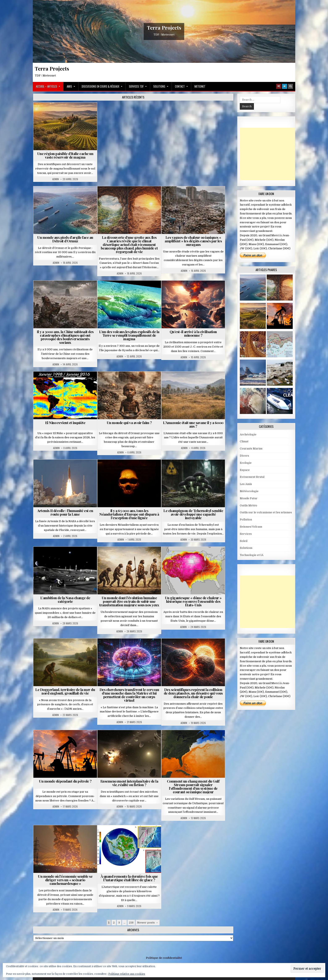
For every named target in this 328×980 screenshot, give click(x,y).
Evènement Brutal (252, 477)
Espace (245, 470)
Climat (244, 441)
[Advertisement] (271, 154)
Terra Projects (164, 28)
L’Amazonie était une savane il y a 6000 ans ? (193, 424)
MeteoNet (200, 86)
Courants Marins (251, 449)
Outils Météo (249, 505)
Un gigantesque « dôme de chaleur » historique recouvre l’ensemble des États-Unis (193, 601)
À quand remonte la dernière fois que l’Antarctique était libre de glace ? (129, 878)
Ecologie (246, 463)
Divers (244, 456)
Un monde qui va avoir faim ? (129, 423)
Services (246, 534)
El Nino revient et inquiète (65, 423)
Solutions (159, 86)
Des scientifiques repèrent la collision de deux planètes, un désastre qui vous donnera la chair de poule (193, 693)
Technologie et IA (252, 555)
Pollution (246, 520)
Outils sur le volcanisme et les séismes (266, 512)
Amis (69, 86)
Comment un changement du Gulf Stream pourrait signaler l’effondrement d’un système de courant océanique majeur (193, 786)
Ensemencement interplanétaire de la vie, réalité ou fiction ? (129, 783)
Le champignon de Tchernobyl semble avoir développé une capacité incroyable (193, 514)
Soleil (244, 541)
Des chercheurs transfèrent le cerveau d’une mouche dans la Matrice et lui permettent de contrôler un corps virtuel (129, 695)
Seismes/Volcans (251, 527)
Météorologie (249, 491)
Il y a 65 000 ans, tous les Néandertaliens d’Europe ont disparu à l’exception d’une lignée (129, 514)
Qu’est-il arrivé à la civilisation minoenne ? (193, 333)
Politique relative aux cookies (127, 974)
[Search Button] (290, 86)
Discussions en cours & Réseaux (100, 86)
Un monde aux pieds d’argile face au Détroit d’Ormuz (65, 239)
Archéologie (248, 434)
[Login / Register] (285, 86)
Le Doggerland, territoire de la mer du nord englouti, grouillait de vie (65, 691)
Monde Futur (249, 498)
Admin (56, 179)
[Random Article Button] (279, 86)
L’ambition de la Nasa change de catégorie (65, 600)
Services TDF (136, 86)
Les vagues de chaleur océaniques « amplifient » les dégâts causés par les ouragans (193, 241)
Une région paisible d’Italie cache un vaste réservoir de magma (65, 155)
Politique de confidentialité (164, 958)
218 (131, 923)
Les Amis (246, 484)
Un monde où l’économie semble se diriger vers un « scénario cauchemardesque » (65, 880)
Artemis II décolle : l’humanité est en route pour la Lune (65, 512)
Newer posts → (148, 923)
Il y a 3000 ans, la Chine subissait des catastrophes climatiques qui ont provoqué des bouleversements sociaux (65, 337)
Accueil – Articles (47, 86)
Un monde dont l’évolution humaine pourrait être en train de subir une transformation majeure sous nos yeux (129, 601)
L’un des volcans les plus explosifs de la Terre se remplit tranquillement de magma (129, 335)
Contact (180, 86)
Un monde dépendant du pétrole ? (65, 781)
